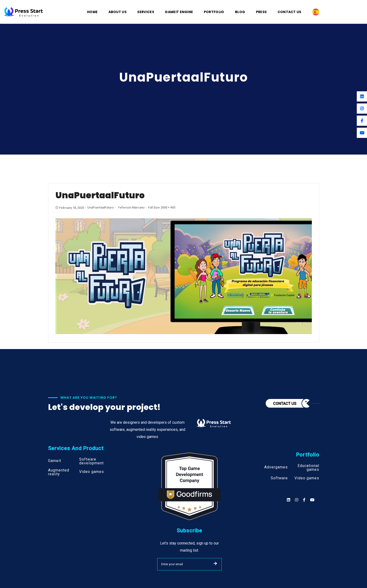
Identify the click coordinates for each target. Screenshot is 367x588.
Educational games (308, 468)
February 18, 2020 (70, 208)
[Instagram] (362, 109)
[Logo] (23, 12)
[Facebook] (362, 121)
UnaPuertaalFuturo (100, 207)
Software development (91, 461)
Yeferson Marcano (131, 207)
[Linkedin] (362, 96)
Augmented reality (59, 472)
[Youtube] (362, 133)
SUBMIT (215, 564)
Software (279, 478)
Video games (92, 472)
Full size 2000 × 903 (162, 207)
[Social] (312, 500)
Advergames (276, 467)
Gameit (55, 461)
